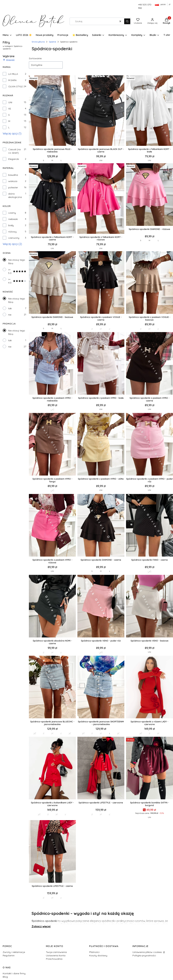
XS (10, 109)
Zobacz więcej (41, 926)
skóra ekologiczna (15, 195)
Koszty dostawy (98, 955)
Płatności (94, 952)
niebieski (13, 219)
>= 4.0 (17, 281)
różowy (12, 232)
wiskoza (13, 181)
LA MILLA (13, 74)
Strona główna (38, 42)
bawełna (13, 175)
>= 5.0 (17, 271)
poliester (13, 187)
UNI (10, 102)
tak (10, 308)
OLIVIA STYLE (16, 86)
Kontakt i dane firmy (14, 973)
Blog (5, 977)
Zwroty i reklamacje (14, 952)
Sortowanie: (35, 58)
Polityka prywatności (144, 955)
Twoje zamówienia (56, 952)
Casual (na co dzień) (14, 151)
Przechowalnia (54, 959)
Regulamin (9, 955)
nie (10, 315)
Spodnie (52, 42)
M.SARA (12, 80)
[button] (127, 21)
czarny (12, 213)
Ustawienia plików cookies (147, 952)
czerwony (14, 238)
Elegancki (14, 159)
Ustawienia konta (56, 955)
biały (11, 225)
